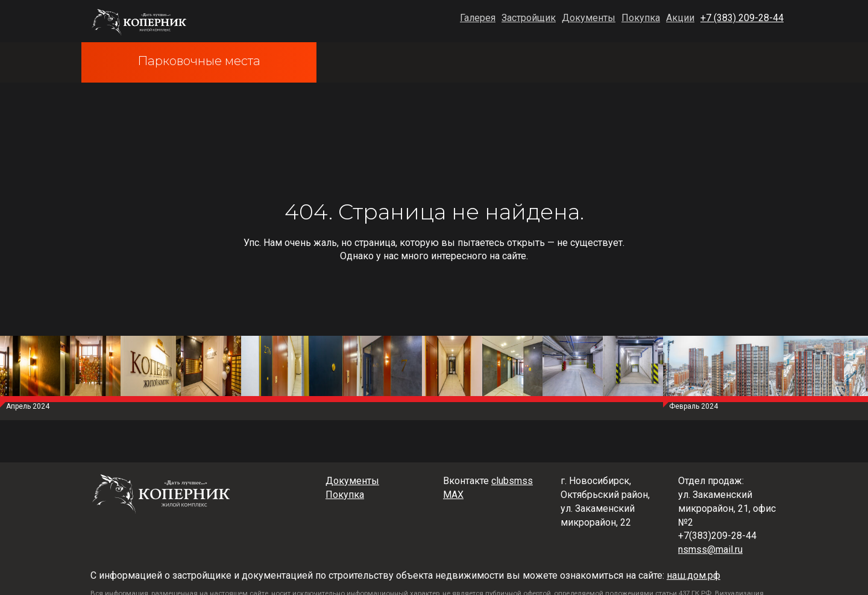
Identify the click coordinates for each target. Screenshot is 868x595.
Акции (680, 18)
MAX (453, 495)
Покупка (641, 18)
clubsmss (512, 481)
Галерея (478, 18)
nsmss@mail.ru (710, 549)
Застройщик (529, 18)
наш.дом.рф (693, 575)
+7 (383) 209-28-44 (742, 18)
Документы (589, 18)
